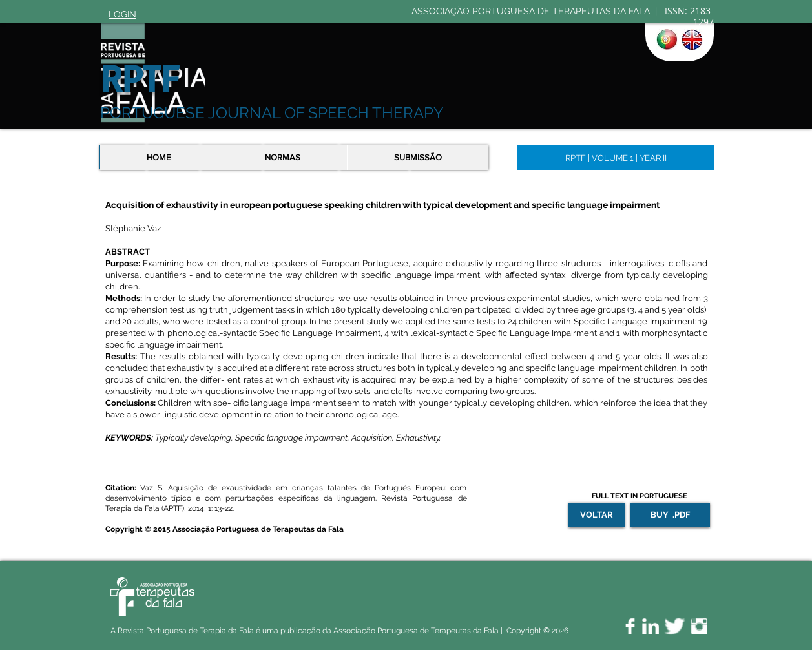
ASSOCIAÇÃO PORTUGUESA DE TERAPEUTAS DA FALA (532, 11)
